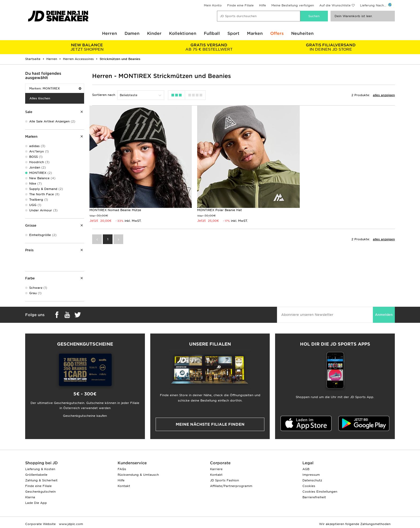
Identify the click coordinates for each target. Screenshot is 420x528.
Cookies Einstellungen (320, 492)
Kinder (154, 33)
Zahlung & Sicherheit (41, 480)
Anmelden (384, 315)
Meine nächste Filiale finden (210, 424)
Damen (132, 33)
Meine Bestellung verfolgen (293, 5)
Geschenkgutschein (40, 492)
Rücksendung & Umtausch (138, 475)
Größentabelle (36, 475)
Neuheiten (302, 33)
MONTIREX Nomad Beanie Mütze (115, 208)
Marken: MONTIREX (55, 88)
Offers (277, 33)
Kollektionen (183, 33)
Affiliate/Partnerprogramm (231, 486)
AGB (306, 469)
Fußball (212, 33)
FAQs (122, 469)
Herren (110, 33)
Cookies (309, 486)
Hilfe (262, 5)
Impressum (311, 475)
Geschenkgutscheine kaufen (85, 416)
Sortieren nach (104, 95)
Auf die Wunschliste (335, 5)
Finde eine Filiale (240, 5)
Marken (255, 33)
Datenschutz (312, 480)
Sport (233, 33)
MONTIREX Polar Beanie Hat (218, 208)
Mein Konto (213, 5)
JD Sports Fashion (224, 480)
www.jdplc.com (70, 524)
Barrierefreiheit (314, 497)
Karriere (216, 469)
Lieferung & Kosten (40, 469)
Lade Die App (36, 503)
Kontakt (124, 486)
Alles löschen (40, 98)
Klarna (30, 497)
